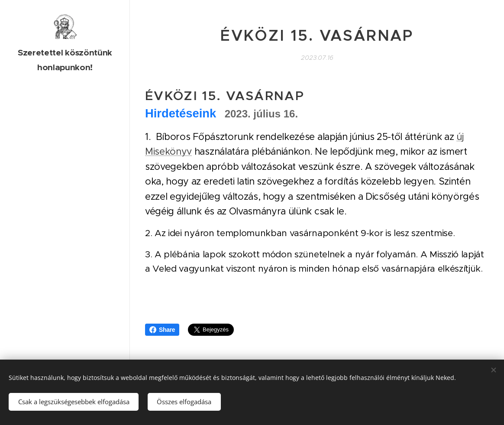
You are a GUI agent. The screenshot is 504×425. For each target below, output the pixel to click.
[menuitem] (65, 162)
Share (162, 330)
